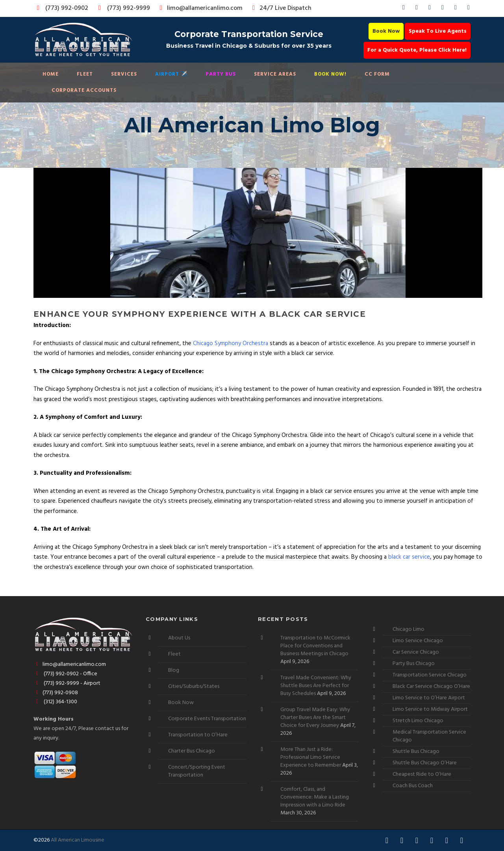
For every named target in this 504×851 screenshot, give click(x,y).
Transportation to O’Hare (198, 735)
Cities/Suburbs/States (194, 687)
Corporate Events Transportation (207, 719)
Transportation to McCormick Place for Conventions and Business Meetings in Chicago (315, 646)
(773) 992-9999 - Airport (67, 683)
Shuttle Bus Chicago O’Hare (425, 763)
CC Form (377, 74)
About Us (179, 638)
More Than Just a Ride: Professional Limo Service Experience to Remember (311, 757)
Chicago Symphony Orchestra (231, 344)
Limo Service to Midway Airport (430, 709)
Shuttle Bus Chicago (416, 752)
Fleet (85, 74)
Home (51, 74)
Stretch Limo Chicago (418, 721)
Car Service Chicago (416, 652)
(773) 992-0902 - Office (65, 674)
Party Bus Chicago (414, 664)
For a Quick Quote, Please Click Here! (417, 50)
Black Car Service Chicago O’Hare (431, 687)
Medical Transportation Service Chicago (429, 736)
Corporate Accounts (84, 90)
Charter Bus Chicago (192, 751)
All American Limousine (78, 840)
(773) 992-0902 (61, 8)
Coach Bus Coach (413, 786)
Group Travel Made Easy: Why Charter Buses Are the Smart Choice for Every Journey (315, 718)
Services (124, 74)
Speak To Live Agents (438, 31)
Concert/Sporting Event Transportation (197, 771)
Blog (174, 670)
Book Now (386, 31)
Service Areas (275, 74)
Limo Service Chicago (418, 641)
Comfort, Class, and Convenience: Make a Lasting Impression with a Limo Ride (315, 797)
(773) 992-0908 (56, 693)
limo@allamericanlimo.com (200, 8)
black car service (409, 557)
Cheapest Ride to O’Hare (422, 774)
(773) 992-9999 (122, 8)
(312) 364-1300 (55, 702)
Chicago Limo (409, 629)
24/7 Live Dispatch (281, 8)
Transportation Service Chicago (430, 675)
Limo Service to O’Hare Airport (429, 698)
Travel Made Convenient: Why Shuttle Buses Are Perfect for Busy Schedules (316, 686)
